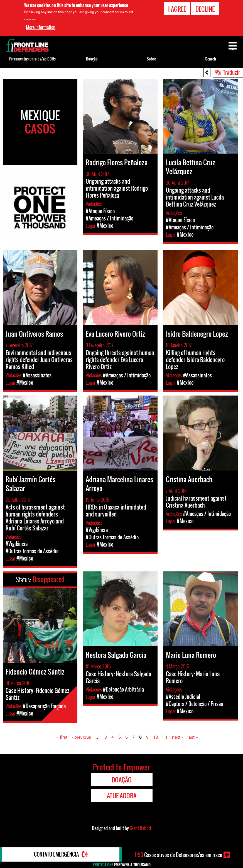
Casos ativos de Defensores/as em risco (178, 855)
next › (177, 737)
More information (41, 27)
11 (165, 737)
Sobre (151, 59)
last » (193, 737)
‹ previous (81, 737)
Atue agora (122, 796)
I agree (177, 9)
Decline (205, 9)
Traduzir (231, 72)
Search (211, 59)
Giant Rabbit (140, 828)
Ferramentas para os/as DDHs (32, 59)
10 (156, 737)
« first (62, 737)
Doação (92, 59)
